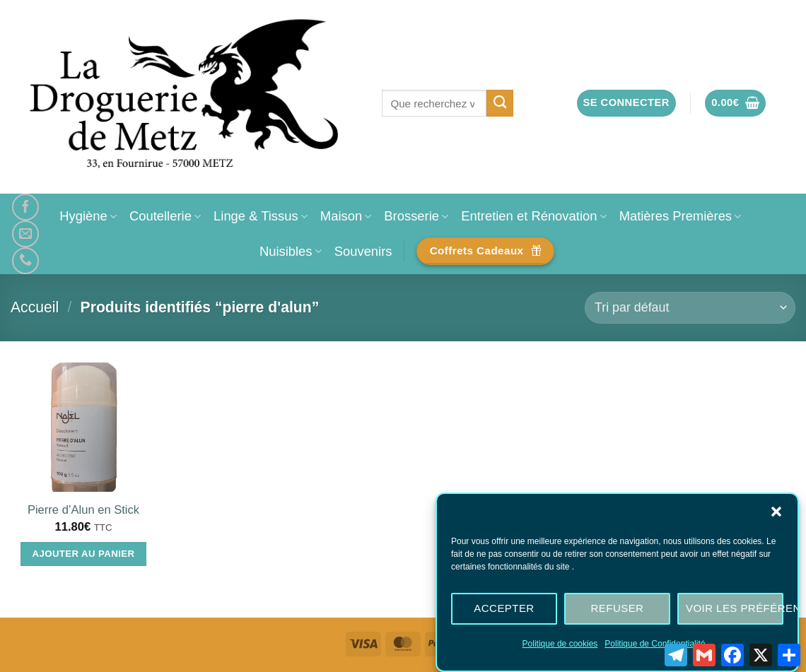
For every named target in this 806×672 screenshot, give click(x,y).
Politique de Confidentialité (655, 646)
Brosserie (416, 216)
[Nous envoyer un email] (25, 234)
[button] (776, 514)
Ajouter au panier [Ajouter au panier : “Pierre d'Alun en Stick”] (84, 554)
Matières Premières (681, 216)
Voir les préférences (734, 611)
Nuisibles (291, 251)
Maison (346, 216)
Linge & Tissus (261, 216)
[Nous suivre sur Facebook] (25, 207)
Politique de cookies (560, 646)
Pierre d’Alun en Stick (83, 510)
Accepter (504, 611)
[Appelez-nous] (25, 261)
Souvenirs (363, 251)
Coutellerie (165, 216)
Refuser (618, 611)
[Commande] (690, 308)
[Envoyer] (500, 103)
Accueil (35, 307)
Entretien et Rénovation (533, 216)
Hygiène (88, 216)
